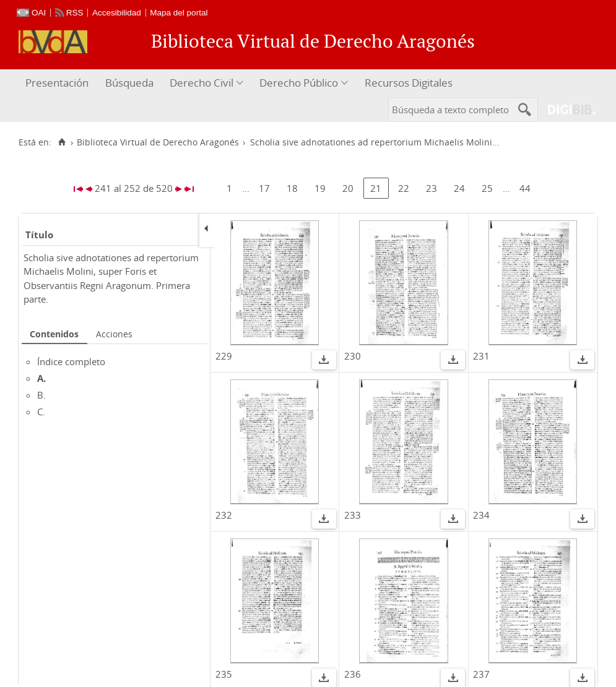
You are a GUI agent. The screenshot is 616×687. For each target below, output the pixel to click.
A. (41, 378)
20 (348, 188)
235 (224, 674)
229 (224, 356)
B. (41, 395)
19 (320, 188)
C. (41, 412)
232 (224, 515)
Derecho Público (299, 83)
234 (481, 515)
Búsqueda (129, 83)
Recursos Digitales (409, 83)
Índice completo (71, 361)
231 (481, 356)
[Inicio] (62, 142)
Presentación (57, 83)
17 (264, 188)
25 (487, 188)
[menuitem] (59, 83)
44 (525, 188)
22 (404, 188)
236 (353, 674)
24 (459, 188)
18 (292, 188)
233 (353, 515)
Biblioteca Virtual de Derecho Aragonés (158, 142)
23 (432, 188)
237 (481, 674)
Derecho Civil (202, 83)
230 (353, 356)
